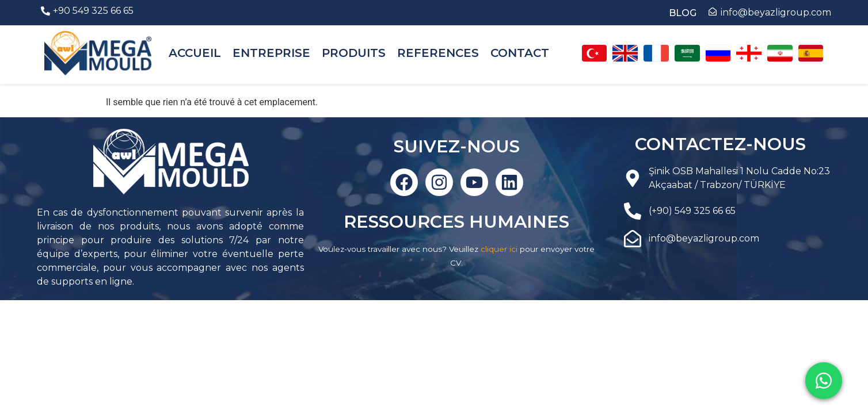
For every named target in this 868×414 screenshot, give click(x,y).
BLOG (683, 13)
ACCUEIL (195, 53)
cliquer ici (499, 249)
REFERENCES (438, 53)
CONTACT (520, 53)
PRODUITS (354, 53)
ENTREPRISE (271, 53)
